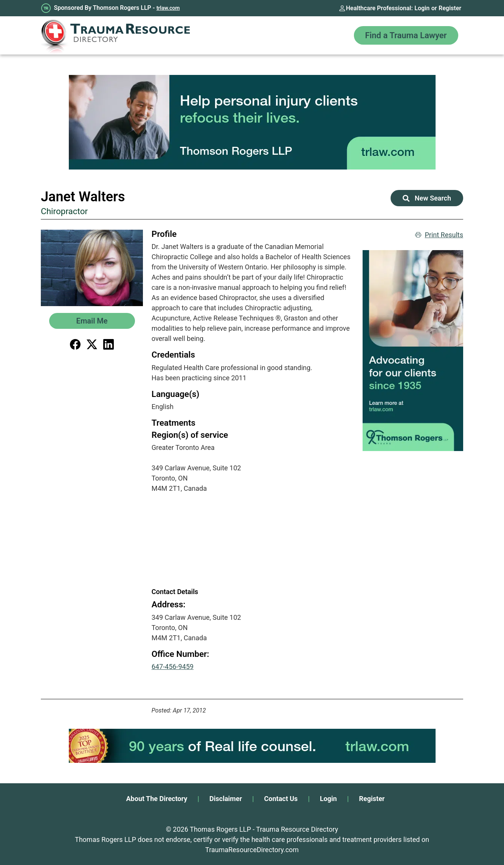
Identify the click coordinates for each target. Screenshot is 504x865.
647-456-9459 (173, 667)
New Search (427, 198)
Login (422, 8)
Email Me (92, 321)
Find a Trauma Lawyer (406, 35)
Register (450, 8)
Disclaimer (226, 799)
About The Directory (157, 799)
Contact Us (281, 799)
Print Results (439, 235)
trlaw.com (168, 8)
